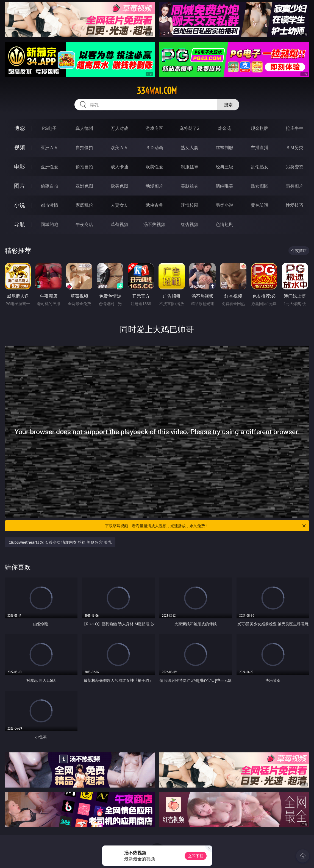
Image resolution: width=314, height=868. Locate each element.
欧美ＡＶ (120, 147)
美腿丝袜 (190, 186)
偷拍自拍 (84, 167)
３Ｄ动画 (154, 147)
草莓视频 (120, 224)
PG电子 (49, 128)
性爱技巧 (294, 205)
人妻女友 (120, 205)
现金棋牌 (260, 128)
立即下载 (196, 856)
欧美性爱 (154, 167)
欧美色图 (120, 186)
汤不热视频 (154, 224)
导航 (20, 224)
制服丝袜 (190, 167)
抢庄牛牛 (294, 128)
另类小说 (224, 205)
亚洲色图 (84, 186)
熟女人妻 (190, 147)
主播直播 (260, 147)
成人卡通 (120, 167)
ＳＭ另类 (294, 147)
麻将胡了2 (189, 128)
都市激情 (49, 205)
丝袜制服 (224, 147)
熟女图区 (260, 186)
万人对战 (120, 128)
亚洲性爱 (49, 167)
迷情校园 (190, 205)
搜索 (228, 105)
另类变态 (294, 167)
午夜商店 (84, 224)
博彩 (20, 128)
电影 (20, 167)
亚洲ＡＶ (49, 147)
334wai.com (157, 91)
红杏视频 (190, 224)
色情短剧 (224, 224)
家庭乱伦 (84, 205)
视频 (20, 147)
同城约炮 (49, 224)
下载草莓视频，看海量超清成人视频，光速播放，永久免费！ (206, 526)
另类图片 (294, 186)
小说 (20, 205)
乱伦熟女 (260, 167)
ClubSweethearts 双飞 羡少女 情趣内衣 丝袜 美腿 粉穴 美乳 (60, 542)
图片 (20, 186)
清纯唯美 (224, 186)
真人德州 (84, 128)
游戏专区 (154, 128)
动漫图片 (154, 186)
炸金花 (224, 128)
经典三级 (224, 167)
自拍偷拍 (84, 147)
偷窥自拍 (49, 186)
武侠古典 (154, 205)
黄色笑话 (260, 205)
